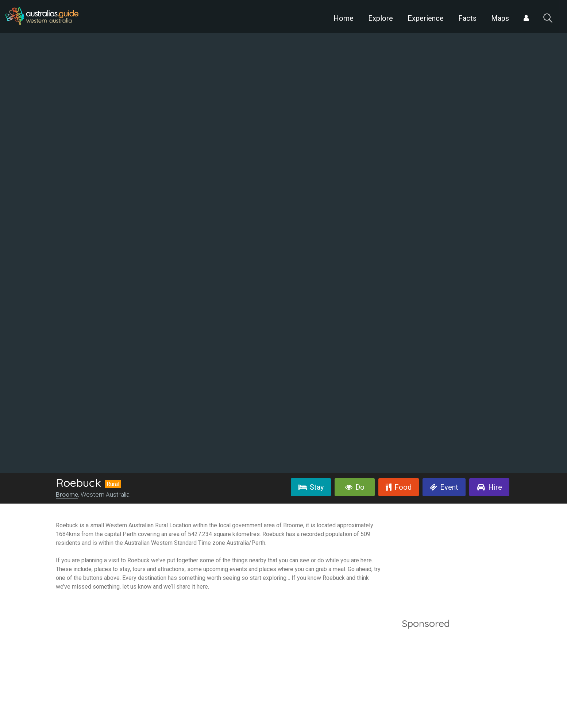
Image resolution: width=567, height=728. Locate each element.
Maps (500, 18)
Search (548, 18)
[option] (283, 237)
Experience (426, 18)
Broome (67, 494)
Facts (467, 18)
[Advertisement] (456, 680)
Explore (381, 18)
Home (344, 18)
